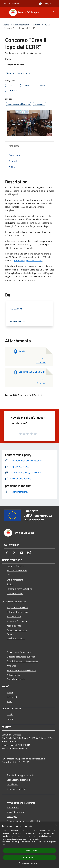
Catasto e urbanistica (17, 630)
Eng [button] (48, 4)
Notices (37, 25)
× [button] (56, 825)
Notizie (10, 692)
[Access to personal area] (40, 4)
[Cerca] (53, 13)
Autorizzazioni (13, 675)
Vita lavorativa (14, 617)
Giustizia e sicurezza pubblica (21, 657)
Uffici (9, 575)
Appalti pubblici (14, 626)
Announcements (21, 25)
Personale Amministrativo (19, 589)
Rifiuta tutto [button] (29, 857)
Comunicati (12, 697)
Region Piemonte (13, 3)
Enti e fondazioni (15, 580)
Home (6, 25)
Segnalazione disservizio (18, 780)
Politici (10, 584)
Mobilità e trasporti (16, 638)
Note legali (12, 816)
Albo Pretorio (13, 807)
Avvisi (9, 701)
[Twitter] (14, 553)
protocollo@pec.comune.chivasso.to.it (26, 759)
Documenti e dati (15, 593)
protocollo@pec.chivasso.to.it (28, 260)
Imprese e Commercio (17, 621)
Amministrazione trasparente (21, 803)
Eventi (10, 719)
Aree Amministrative (17, 571)
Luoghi (10, 714)
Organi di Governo (15, 566)
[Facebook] (7, 553)
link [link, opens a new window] (4, 845)
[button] (30, 863)
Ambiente (11, 666)
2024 (47, 25)
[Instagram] (29, 553)
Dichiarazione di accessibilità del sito (24, 821)
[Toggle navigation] (6, 12)
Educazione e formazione (19, 652)
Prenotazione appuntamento (20, 775)
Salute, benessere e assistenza (21, 670)
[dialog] (29, 845)
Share (11, 73)
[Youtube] (22, 553)
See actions (24, 73)
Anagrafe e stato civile (17, 607)
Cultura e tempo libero (17, 612)
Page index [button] (14, 146)
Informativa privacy (16, 812)
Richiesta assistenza (16, 789)
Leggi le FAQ (13, 784)
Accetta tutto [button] (29, 851)
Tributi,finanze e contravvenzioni (22, 661)
